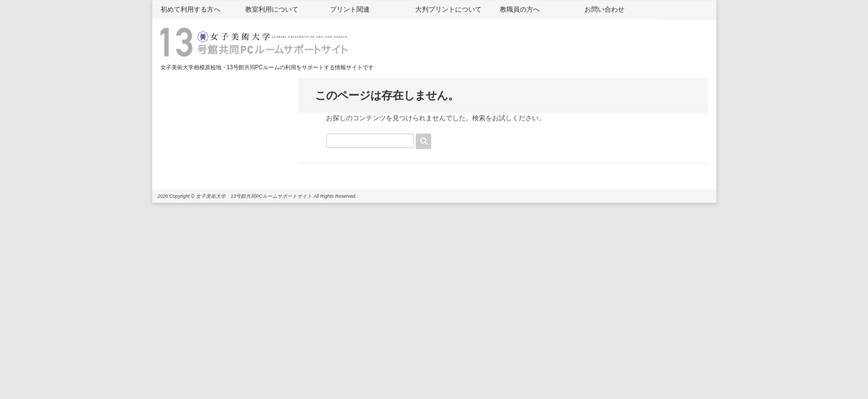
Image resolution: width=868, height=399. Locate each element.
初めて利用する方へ (190, 9)
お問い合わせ (604, 9)
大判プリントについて (448, 9)
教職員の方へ (520, 9)
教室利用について (272, 9)
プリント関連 (350, 9)
